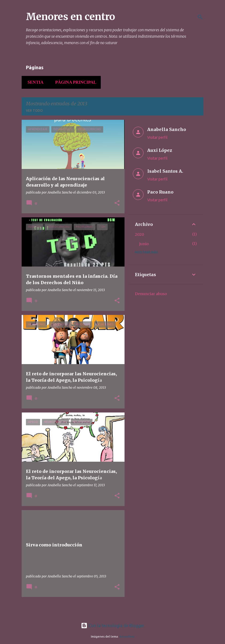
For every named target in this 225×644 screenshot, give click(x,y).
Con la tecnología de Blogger (113, 626)
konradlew (127, 637)
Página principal (74, 82)
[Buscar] (200, 17)
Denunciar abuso (151, 294)
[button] (117, 203)
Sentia (34, 82)
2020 (139, 234)
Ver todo (34, 111)
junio (144, 244)
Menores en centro (71, 17)
